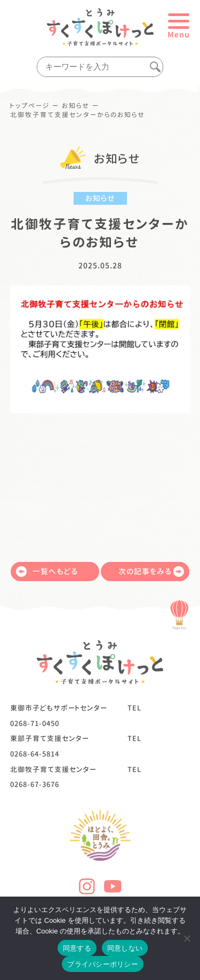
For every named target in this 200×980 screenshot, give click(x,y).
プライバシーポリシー (103, 964)
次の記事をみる (151, 572)
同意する (77, 948)
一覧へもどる (47, 572)
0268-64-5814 (35, 754)
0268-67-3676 (35, 784)
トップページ (30, 106)
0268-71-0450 (35, 723)
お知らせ (76, 106)
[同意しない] (187, 938)
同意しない (125, 948)
